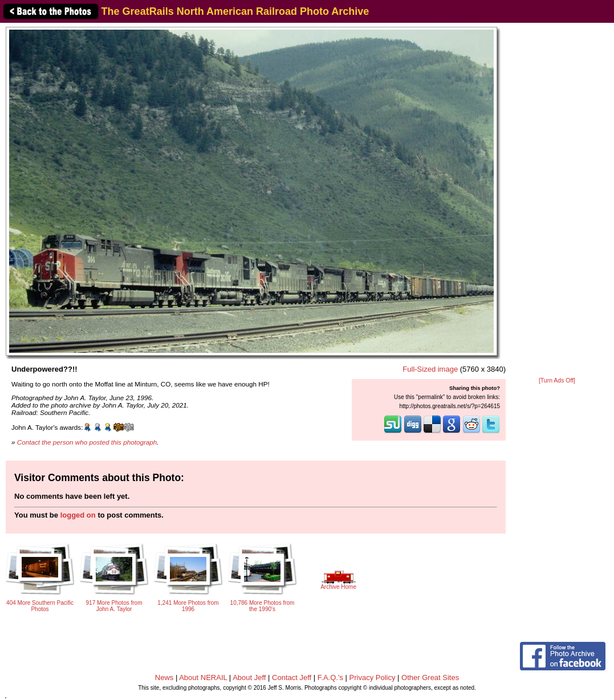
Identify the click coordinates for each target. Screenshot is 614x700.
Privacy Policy (373, 677)
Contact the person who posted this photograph (87, 442)
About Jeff (249, 677)
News (164, 677)
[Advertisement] (557, 201)
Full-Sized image (430, 369)
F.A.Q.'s (330, 677)
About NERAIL (203, 677)
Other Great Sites (430, 677)
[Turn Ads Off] (557, 380)
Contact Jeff (292, 677)
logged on (78, 515)
